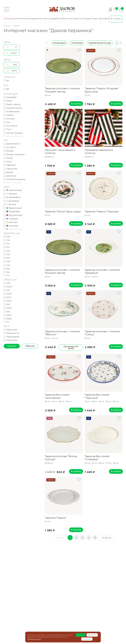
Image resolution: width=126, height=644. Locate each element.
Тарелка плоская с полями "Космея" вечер (62, 90)
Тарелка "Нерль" (56, 518)
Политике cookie (34, 639)
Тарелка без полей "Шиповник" (57, 396)
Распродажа (59, 43)
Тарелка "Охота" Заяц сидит (63, 211)
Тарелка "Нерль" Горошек (102, 211)
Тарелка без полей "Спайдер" (97, 458)
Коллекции (77, 43)
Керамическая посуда (100, 43)
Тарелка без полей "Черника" (97, 396)
